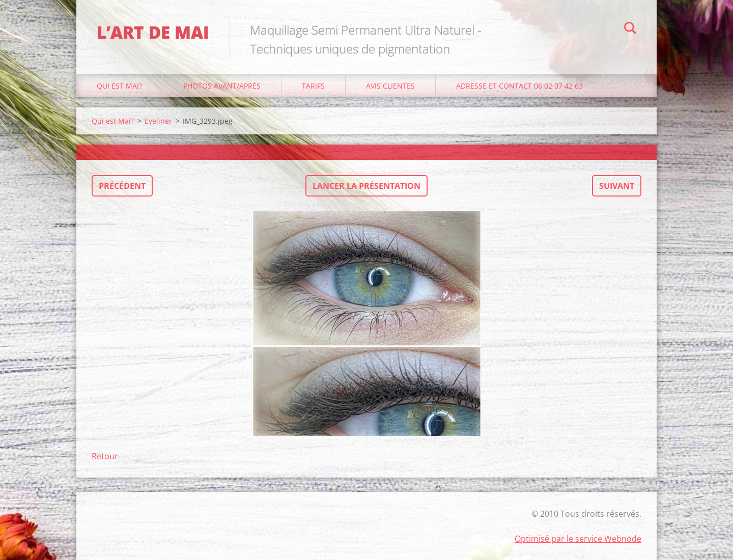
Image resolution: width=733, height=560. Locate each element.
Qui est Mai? (119, 86)
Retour (105, 456)
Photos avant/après (222, 86)
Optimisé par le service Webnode (578, 539)
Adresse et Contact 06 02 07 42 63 (519, 86)
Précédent (122, 186)
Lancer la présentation (366, 186)
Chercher (630, 30)
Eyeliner (158, 121)
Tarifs (313, 86)
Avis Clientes (390, 86)
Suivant (617, 186)
